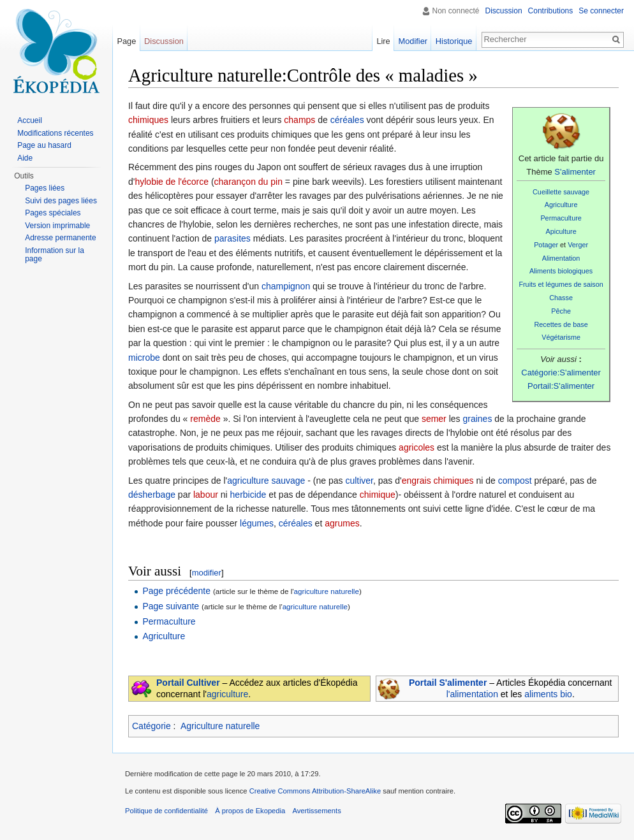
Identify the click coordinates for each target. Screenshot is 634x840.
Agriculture (561, 205)
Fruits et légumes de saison (561, 284)
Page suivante (171, 606)
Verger (578, 245)
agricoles (417, 447)
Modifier (413, 41)
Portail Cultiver (188, 683)
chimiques (148, 120)
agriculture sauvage (266, 481)
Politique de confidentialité (166, 811)
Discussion (504, 11)
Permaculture (561, 218)
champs (299, 120)
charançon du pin (248, 182)
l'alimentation (472, 694)
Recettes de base (561, 324)
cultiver (359, 481)
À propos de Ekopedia (250, 811)
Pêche (561, 311)
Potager (546, 245)
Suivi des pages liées (61, 201)
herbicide (248, 495)
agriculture (227, 694)
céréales (347, 120)
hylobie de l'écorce (172, 182)
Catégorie (151, 726)
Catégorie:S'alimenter (561, 373)
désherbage (152, 495)
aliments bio (548, 694)
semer (434, 419)
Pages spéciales (53, 213)
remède (205, 419)
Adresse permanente (60, 238)
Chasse (561, 298)
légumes (257, 523)
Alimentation (561, 258)
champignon (286, 286)
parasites (232, 238)
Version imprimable (57, 226)
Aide (25, 158)
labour (206, 495)
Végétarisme (561, 337)
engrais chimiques (438, 481)
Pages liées (45, 188)
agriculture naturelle (327, 591)
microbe (144, 358)
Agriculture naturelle (220, 726)
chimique (378, 495)
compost (515, 481)
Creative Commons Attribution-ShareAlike (315, 791)
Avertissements (316, 811)
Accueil (30, 120)
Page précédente (176, 591)
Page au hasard (44, 145)
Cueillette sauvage (561, 192)
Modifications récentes (55, 133)
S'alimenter (575, 172)
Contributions (551, 11)
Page (126, 41)
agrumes (342, 523)
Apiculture (561, 231)
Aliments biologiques (561, 271)
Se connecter (601, 11)
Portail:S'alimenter (561, 386)
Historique (454, 41)
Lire (383, 41)
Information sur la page (55, 255)
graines (477, 419)
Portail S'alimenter (448, 683)
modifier (207, 573)
